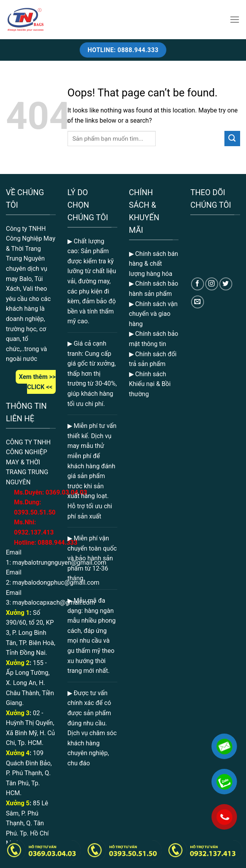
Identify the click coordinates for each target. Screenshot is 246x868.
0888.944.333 (57, 543)
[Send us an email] (198, 302)
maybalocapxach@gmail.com (54, 603)
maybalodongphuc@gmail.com (56, 583)
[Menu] (235, 20)
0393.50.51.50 (35, 512)
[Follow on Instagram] (212, 284)
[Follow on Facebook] (198, 284)
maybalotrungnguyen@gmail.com (59, 563)
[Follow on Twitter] (226, 284)
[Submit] (232, 139)
